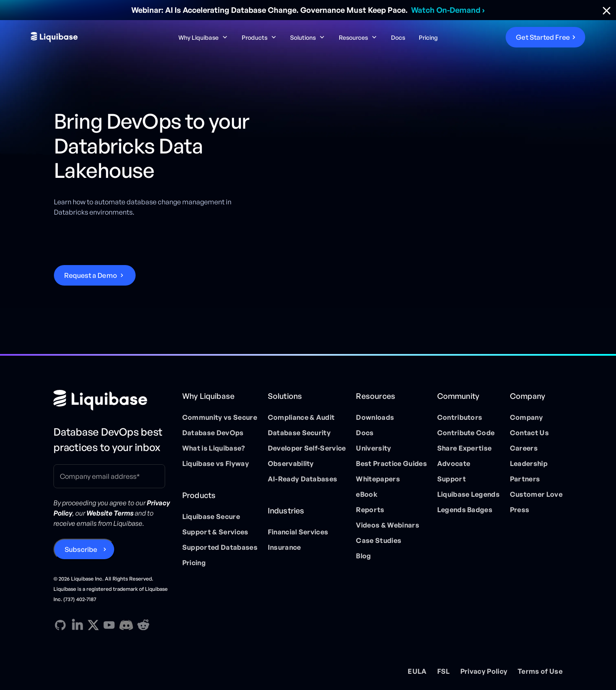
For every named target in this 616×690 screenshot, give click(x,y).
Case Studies (379, 540)
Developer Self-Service (307, 448)
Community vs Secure (220, 417)
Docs (398, 37)
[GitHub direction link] (60, 625)
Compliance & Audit (301, 417)
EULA (417, 671)
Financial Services (298, 532)
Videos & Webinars (387, 525)
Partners (525, 479)
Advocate (454, 463)
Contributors (460, 417)
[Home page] (113, 400)
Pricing (428, 37)
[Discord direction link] (126, 625)
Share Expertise (465, 448)
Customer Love (536, 494)
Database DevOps (213, 433)
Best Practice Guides (391, 463)
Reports (370, 510)
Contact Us (529, 433)
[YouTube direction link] (109, 625)
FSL (444, 671)
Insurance (284, 547)
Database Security (299, 433)
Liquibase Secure (211, 516)
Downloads (375, 417)
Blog (363, 556)
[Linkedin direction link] (77, 625)
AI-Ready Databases (303, 479)
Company (526, 417)
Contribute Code (466, 433)
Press (520, 510)
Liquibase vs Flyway (216, 463)
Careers (524, 448)
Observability (291, 463)
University (373, 448)
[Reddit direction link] (143, 625)
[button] (203, 37)
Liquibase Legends (468, 494)
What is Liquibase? (214, 448)
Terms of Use (540, 671)
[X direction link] (93, 625)
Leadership (529, 463)
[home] (89, 37)
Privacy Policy (484, 671)
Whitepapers (378, 479)
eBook (367, 494)
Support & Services (215, 532)
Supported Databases (220, 547)
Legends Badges (465, 510)
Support (452, 479)
